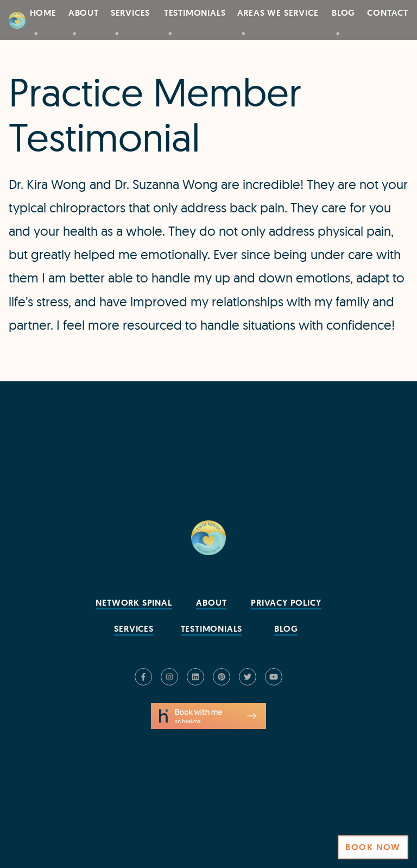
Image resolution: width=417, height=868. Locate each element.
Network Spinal (134, 603)
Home (43, 13)
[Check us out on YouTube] (274, 677)
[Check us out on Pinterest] (222, 677)
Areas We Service (278, 13)
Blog (343, 13)
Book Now (373, 847)
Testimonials (195, 13)
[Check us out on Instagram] (169, 677)
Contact (388, 13)
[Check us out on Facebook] (143, 677)
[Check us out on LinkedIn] (195, 677)
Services (130, 13)
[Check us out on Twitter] (248, 677)
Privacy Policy (286, 603)
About (84, 13)
